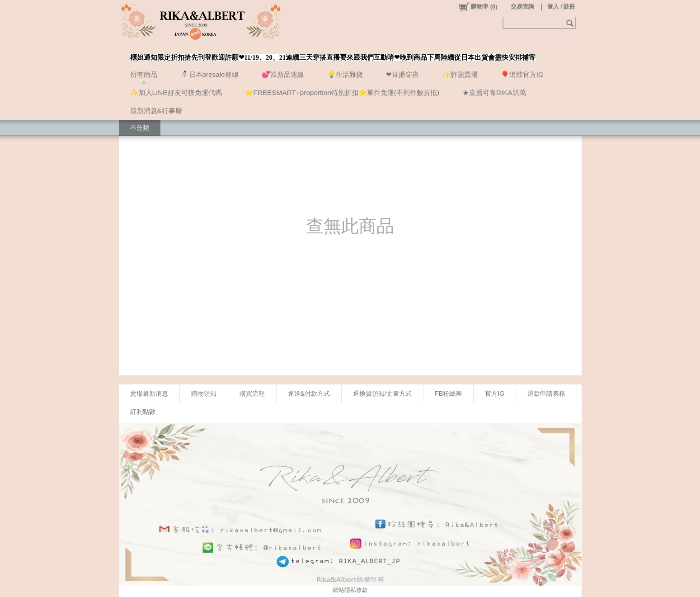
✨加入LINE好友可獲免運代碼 (176, 92)
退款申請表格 (546, 393)
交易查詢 (522, 7)
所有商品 (144, 74)
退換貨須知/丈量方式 (382, 393)
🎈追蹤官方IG (522, 74)
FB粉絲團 (448, 393)
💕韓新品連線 (283, 74)
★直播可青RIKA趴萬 (494, 92)
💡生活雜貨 (345, 74)
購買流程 (252, 393)
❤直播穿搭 (402, 74)
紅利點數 (143, 412)
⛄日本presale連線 (209, 74)
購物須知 (204, 393)
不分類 (140, 128)
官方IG (495, 393)
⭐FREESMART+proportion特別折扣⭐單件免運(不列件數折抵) (342, 92)
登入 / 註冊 (561, 7)
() (477, 7)
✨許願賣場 (460, 74)
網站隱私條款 (350, 590)
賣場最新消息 (149, 393)
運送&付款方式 (309, 393)
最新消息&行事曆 (156, 111)
